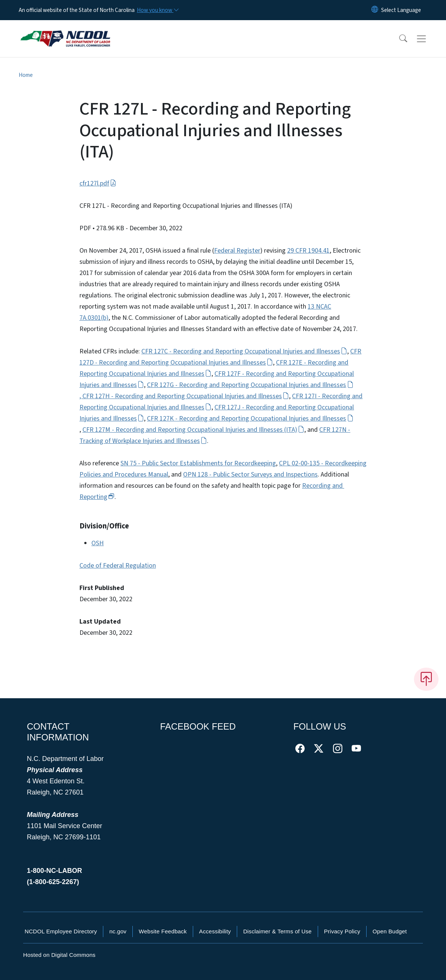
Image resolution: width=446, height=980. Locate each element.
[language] (401, 10)
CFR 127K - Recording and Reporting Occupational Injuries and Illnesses (250, 419)
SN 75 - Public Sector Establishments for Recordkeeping (198, 463)
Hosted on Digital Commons (59, 955)
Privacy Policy (342, 931)
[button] (398, 39)
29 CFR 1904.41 (308, 251)
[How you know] (157, 10)
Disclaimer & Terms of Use (277, 931)
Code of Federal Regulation (118, 566)
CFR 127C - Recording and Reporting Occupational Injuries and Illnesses (244, 351)
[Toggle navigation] (428, 39)
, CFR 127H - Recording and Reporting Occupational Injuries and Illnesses (184, 396)
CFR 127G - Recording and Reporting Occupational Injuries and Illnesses (250, 385)
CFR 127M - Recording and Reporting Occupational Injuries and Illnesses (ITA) (193, 430)
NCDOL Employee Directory (61, 931)
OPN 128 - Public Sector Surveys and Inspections (250, 475)
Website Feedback (163, 931)
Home (26, 75)
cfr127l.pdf (98, 183)
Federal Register (237, 251)
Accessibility (215, 931)
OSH (98, 543)
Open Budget (390, 931)
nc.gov (118, 931)
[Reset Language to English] (375, 10)
